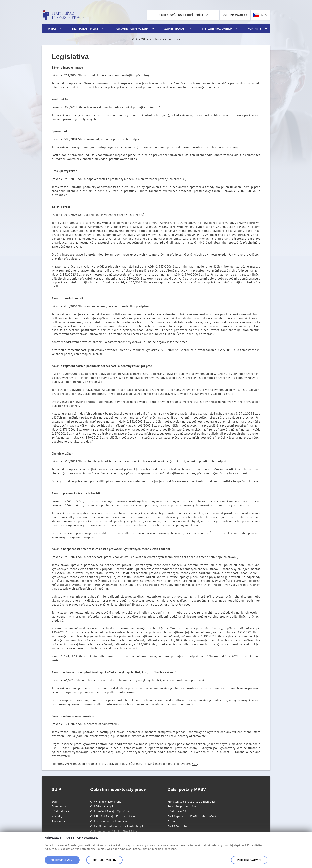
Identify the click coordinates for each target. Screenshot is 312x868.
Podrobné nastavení (249, 860)
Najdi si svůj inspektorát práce (181, 15)
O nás (135, 39)
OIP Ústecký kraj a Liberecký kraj (112, 821)
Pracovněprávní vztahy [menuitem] (131, 29)
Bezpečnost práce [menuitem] (85, 29)
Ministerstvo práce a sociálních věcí (191, 802)
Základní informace (153, 39)
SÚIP (55, 802)
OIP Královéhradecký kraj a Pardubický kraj (119, 826)
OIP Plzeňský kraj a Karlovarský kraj (114, 816)
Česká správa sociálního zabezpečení (192, 816)
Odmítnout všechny (104, 860)
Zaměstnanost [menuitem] (175, 29)
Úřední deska (60, 811)
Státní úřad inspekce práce (63, 15)
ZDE (194, 764)
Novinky (57, 816)
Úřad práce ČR (177, 811)
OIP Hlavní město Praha (106, 802)
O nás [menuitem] (52, 29)
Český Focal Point (179, 826)
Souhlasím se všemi (62, 860)
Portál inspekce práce (182, 806)
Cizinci (172, 821)
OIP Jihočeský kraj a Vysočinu (110, 811)
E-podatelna (60, 806)
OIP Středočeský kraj (104, 806)
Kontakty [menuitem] (255, 29)
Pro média (58, 821)
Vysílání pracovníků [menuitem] (217, 29)
